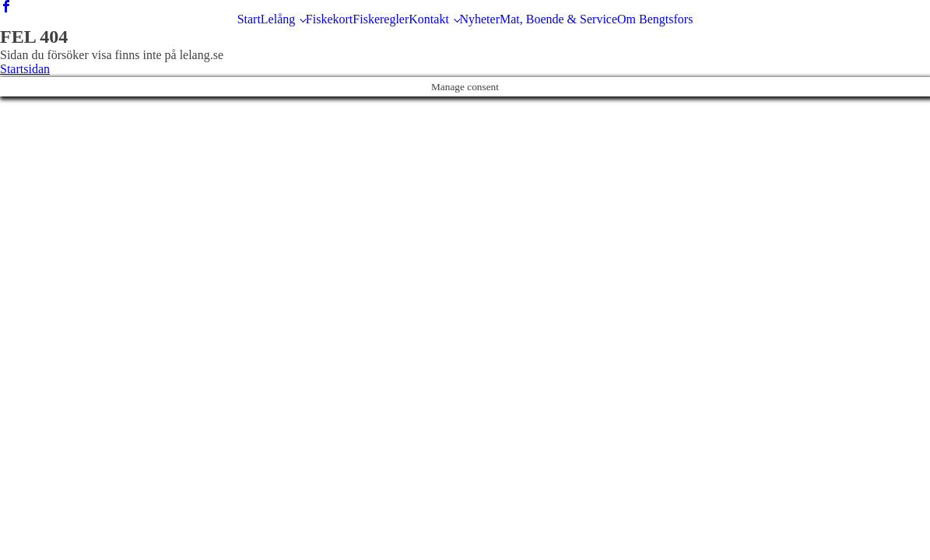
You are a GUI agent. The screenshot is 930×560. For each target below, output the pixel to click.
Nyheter (479, 19)
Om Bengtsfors (655, 19)
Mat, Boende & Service (558, 19)
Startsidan (25, 69)
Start (249, 19)
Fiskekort (329, 19)
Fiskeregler (381, 19)
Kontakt (429, 19)
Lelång (278, 19)
